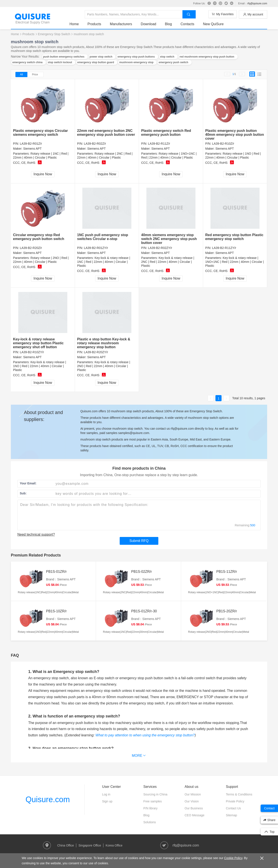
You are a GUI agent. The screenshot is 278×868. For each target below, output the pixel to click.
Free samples (153, 801)
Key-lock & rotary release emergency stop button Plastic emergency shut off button (38, 343)
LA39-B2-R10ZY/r (32, 352)
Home (74, 24)
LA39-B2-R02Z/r (95, 144)
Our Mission (193, 794)
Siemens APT (32, 149)
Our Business (194, 808)
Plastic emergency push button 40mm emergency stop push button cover (235, 135)
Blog (168, 24)
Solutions (150, 822)
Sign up (107, 801)
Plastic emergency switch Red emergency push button (166, 133)
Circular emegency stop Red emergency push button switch (39, 237)
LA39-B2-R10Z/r (223, 144)
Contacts (187, 24)
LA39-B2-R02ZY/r (160, 248)
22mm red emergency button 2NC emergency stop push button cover (106, 133)
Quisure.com (48, 799)
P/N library (150, 808)
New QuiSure (213, 24)
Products (94, 24)
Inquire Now (43, 174)
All (21, 75)
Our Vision (192, 801)
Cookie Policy (233, 858)
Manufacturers (121, 24)
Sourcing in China (155, 794)
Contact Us (233, 808)
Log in (106, 794)
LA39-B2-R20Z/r (31, 248)
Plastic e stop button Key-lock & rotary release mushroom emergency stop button (104, 343)
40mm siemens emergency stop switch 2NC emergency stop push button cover (169, 239)
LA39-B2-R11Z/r (159, 144)
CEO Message (194, 815)
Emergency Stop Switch (54, 34)
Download (148, 24)
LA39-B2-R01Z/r (31, 144)
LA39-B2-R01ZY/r (96, 248)
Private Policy (235, 801)
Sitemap (231, 815)
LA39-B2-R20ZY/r (96, 352)
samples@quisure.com (134, 433)
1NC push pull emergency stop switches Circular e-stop (103, 237)
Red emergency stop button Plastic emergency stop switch (234, 237)
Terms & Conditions (239, 794)
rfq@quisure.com (257, 3)
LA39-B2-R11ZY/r (224, 248)
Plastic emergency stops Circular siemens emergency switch (41, 133)
